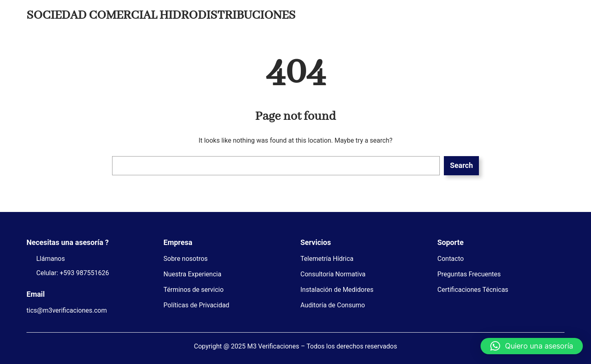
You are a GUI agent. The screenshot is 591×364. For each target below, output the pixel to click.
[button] (532, 346)
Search (461, 165)
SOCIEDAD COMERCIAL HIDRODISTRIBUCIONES (161, 15)
